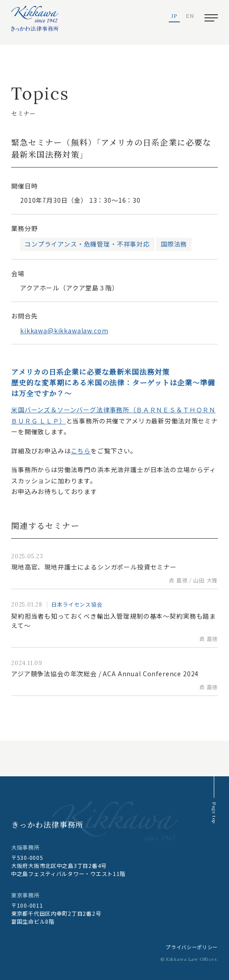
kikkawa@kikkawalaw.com (64, 331)
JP (174, 17)
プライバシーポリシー (192, 947)
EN (190, 17)
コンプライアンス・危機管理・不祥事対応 (87, 244)
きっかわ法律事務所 (47, 824)
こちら (81, 451)
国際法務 (174, 244)
